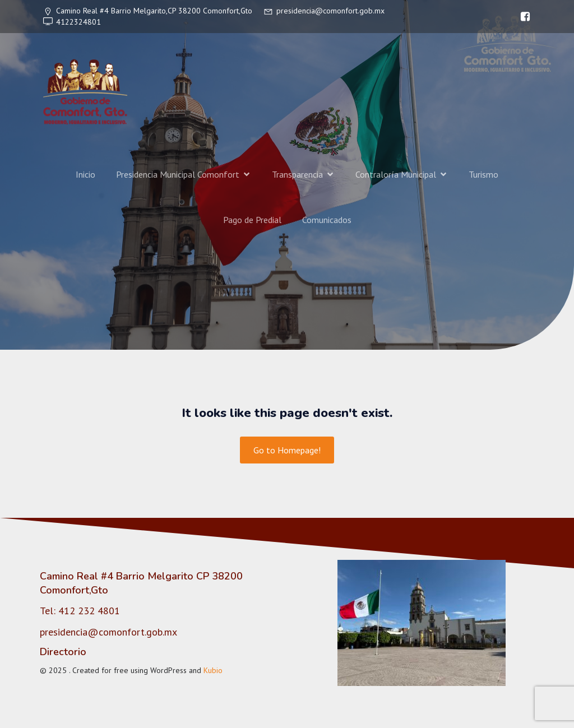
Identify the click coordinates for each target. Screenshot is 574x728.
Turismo (483, 174)
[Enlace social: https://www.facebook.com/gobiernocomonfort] (522, 17)
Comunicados (327, 220)
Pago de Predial (252, 220)
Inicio (85, 174)
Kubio (213, 670)
